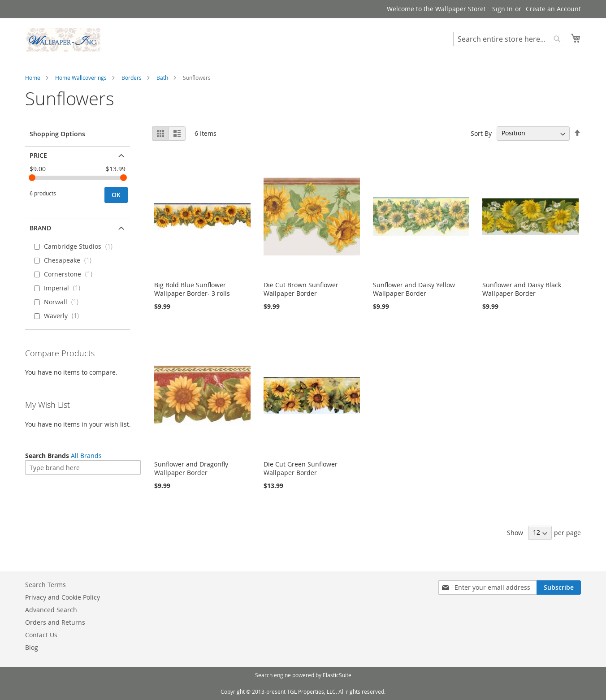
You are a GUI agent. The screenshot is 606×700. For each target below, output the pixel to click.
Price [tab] (38, 155)
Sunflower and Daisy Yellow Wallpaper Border (414, 289)
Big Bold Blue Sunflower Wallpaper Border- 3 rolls (192, 289)
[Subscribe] (559, 588)
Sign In (502, 9)
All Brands (86, 456)
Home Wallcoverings (81, 78)
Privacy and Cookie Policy (63, 597)
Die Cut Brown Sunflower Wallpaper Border (301, 289)
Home (33, 78)
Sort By (481, 133)
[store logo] (63, 40)
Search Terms (45, 585)
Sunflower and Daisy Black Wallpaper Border (522, 289)
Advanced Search (51, 610)
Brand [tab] (40, 228)
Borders (132, 78)
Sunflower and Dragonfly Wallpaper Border (191, 468)
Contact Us (41, 635)
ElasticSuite (337, 675)
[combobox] (509, 39)
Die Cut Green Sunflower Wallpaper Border (301, 468)
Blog (32, 647)
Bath (162, 78)
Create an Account (553, 9)
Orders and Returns (55, 622)
